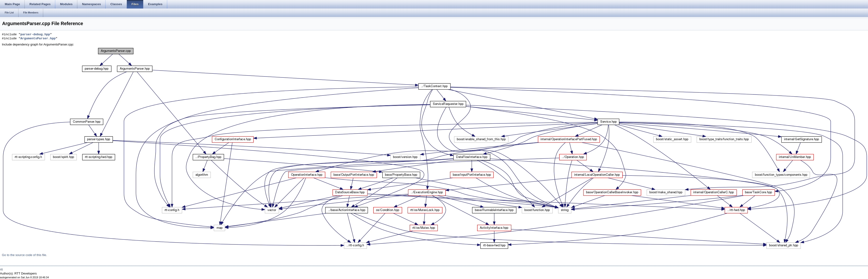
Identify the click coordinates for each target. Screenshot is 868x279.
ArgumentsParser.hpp (38, 39)
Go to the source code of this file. (24, 255)
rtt (1, 269)
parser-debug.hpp (35, 35)
